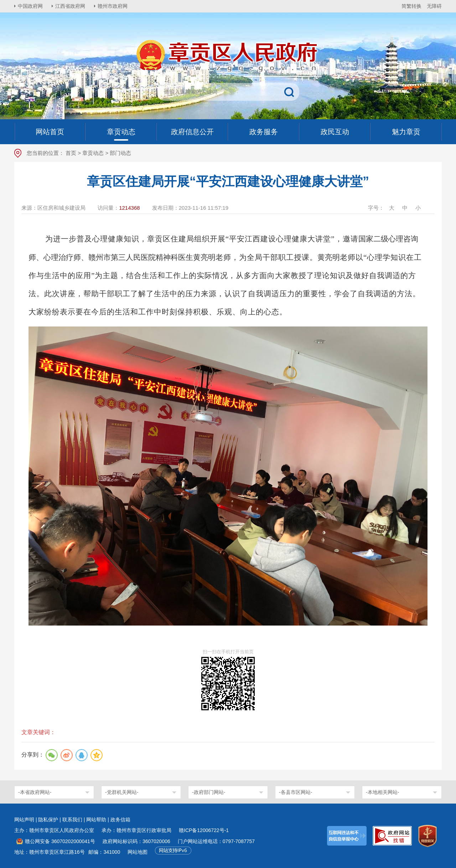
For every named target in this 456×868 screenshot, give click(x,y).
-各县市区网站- (296, 792)
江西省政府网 (70, 6)
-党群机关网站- (122, 792)
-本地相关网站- (382, 792)
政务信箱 (120, 820)
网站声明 (24, 820)
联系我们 (72, 820)
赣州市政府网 (113, 6)
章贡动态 (93, 153)
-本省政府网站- (35, 792)
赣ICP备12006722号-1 (204, 830)
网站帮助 (96, 820)
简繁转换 (411, 6)
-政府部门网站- (209, 792)
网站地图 (138, 852)
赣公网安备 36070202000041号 (60, 841)
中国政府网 (30, 6)
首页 (71, 153)
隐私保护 (48, 820)
